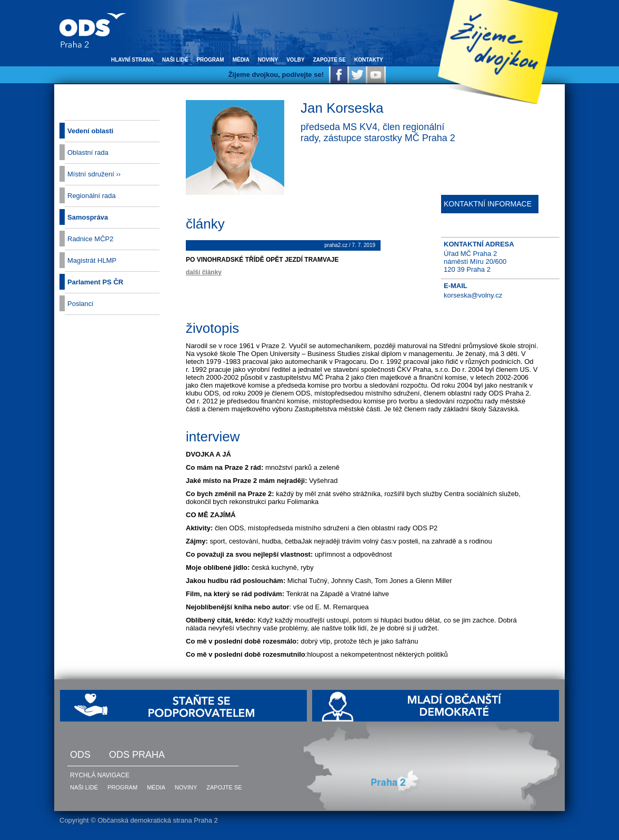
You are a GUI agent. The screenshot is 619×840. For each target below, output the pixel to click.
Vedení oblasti (90, 131)
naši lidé (175, 60)
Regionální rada (92, 196)
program (210, 60)
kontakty (369, 60)
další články (204, 272)
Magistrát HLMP (92, 260)
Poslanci (80, 304)
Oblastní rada (88, 152)
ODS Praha (137, 755)
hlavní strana (132, 60)
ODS (80, 755)
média (241, 60)
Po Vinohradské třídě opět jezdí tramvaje (262, 260)
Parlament (95, 282)
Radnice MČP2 (90, 239)
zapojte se (330, 60)
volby (295, 60)
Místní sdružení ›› (94, 174)
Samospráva (88, 217)
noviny (268, 60)
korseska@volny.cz (473, 295)
